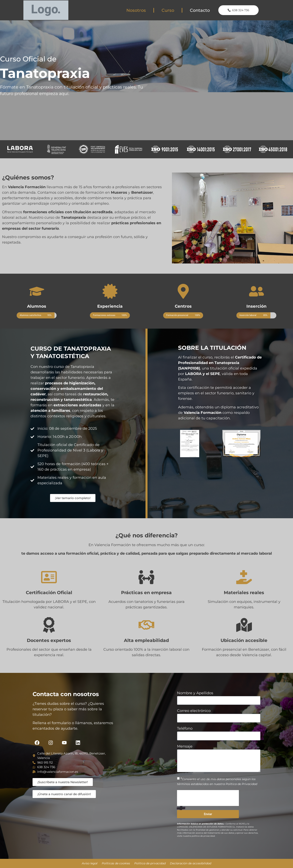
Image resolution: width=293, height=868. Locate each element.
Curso (168, 10)
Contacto (200, 10)
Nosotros (136, 10)
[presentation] (208, 798)
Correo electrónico (194, 711)
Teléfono (185, 729)
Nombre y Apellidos (195, 693)
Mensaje (185, 747)
